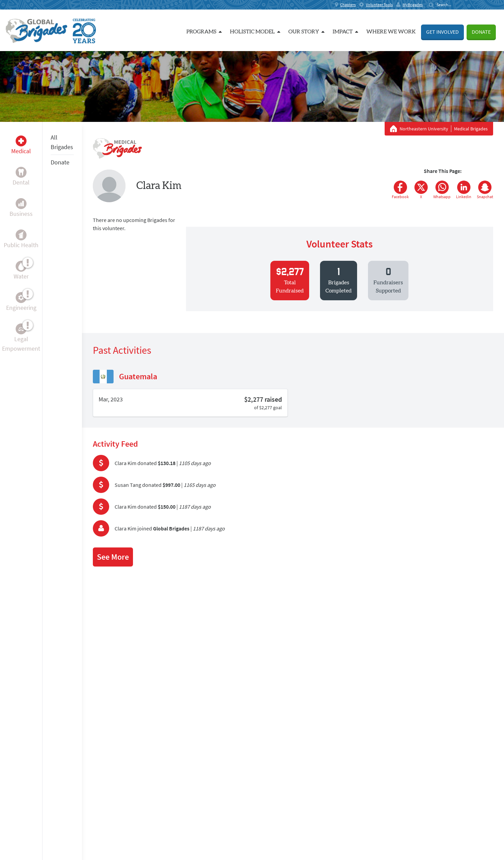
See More (113, 557)
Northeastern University (424, 129)
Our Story (306, 32)
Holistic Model (255, 32)
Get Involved (442, 32)
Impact (345, 32)
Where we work (391, 32)
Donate (481, 32)
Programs (204, 32)
